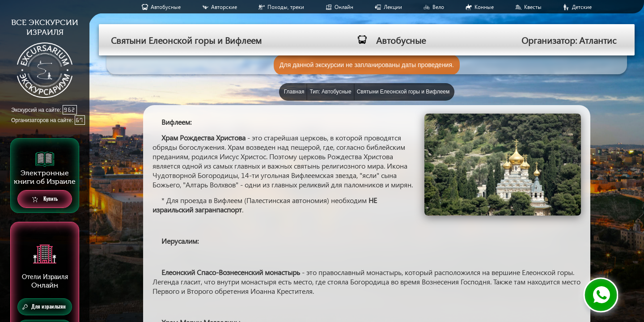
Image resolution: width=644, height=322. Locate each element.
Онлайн (344, 7)
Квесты (533, 7)
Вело (438, 7)
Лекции (393, 7)
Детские (582, 7)
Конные (484, 7)
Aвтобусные (166, 7)
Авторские (224, 7)
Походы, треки (286, 7)
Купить (45, 199)
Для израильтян (44, 307)
